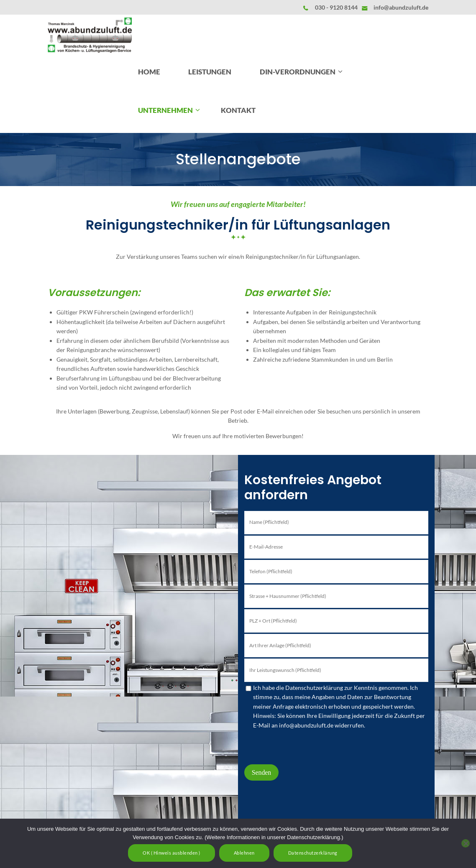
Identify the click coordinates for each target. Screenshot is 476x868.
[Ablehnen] (466, 843)
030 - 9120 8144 (336, 7)
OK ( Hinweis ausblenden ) (171, 853)
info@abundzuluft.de (401, 7)
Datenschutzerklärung (313, 853)
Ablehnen (244, 853)
